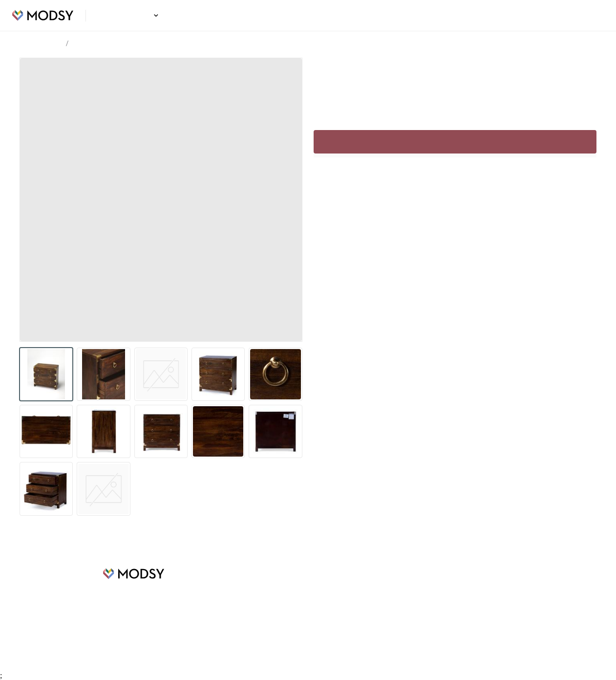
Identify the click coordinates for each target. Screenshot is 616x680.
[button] (155, 15)
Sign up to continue (455, 142)
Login (590, 16)
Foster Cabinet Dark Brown (112, 44)
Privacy (368, 617)
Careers (213, 602)
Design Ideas (130, 16)
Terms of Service (383, 602)
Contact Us (374, 632)
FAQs (366, 588)
